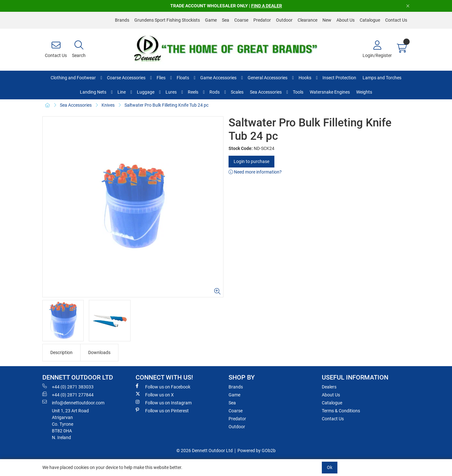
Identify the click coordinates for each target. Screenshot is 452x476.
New (327, 20)
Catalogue (370, 20)
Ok (330, 467)
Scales (237, 92)
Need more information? (255, 172)
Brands (122, 20)
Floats (183, 78)
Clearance (307, 20)
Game (211, 20)
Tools (298, 92)
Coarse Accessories (126, 78)
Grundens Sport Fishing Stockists (167, 20)
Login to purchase (251, 161)
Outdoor (284, 20)
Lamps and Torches (382, 78)
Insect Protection (339, 78)
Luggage (146, 92)
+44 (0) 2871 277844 (68, 394)
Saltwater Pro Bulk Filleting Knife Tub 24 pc (166, 105)
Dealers (329, 387)
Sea (226, 20)
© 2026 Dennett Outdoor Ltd (205, 451)
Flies (161, 78)
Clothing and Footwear (73, 78)
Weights (364, 92)
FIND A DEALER (267, 6)
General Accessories (268, 78)
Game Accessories (218, 78)
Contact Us (396, 20)
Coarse (241, 20)
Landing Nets (93, 92)
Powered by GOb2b (257, 451)
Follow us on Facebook (163, 387)
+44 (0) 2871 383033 (68, 387)
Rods (215, 92)
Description (61, 352)
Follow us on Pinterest (162, 410)
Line (122, 92)
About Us (346, 20)
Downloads (99, 352)
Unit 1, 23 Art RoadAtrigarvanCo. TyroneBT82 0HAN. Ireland (70, 424)
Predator (262, 20)
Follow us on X (155, 394)
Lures (171, 92)
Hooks (305, 78)
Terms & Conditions (341, 411)
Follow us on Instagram (164, 402)
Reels (193, 92)
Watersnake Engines (330, 92)
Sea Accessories (266, 92)
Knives (108, 105)
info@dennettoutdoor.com (73, 402)
